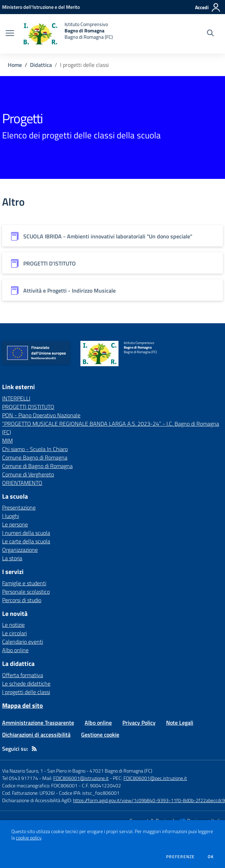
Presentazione (19, 507)
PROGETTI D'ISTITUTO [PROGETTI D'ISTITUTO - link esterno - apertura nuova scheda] (28, 407)
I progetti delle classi (26, 692)
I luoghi (11, 516)
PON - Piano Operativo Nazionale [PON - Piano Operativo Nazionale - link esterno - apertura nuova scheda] (41, 415)
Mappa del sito (23, 705)
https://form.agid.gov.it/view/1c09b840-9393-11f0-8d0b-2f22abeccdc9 (149, 800)
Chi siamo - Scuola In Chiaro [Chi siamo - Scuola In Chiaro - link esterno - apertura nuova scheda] (35, 449)
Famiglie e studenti (24, 583)
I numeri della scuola (26, 533)
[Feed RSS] (34, 749)
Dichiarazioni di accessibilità (36, 735)
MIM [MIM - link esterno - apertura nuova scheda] (7, 441)
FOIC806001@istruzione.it (81, 778)
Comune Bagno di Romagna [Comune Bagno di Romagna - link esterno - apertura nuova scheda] (35, 457)
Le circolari (14, 633)
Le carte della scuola (26, 541)
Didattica (41, 65)
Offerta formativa (23, 675)
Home (15, 65)
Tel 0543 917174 (20, 778)
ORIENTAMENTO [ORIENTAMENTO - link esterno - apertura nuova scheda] (22, 483)
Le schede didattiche (26, 683)
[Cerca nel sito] (210, 34)
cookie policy (29, 838)
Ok (211, 857)
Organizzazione (20, 550)
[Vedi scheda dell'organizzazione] (112, 236)
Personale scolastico (26, 592)
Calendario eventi (23, 642)
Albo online (15, 650)
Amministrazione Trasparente (38, 723)
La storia (12, 558)
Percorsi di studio (22, 600)
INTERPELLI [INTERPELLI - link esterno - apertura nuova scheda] (16, 398)
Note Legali (180, 723)
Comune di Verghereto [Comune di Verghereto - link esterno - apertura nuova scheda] (28, 474)
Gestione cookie (100, 735)
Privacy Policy (139, 723)
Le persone (15, 524)
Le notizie (13, 625)
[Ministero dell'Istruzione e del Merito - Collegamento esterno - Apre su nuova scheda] (41, 7)
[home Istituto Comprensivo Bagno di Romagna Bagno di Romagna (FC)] (67, 34)
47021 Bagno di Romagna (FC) (121, 771)
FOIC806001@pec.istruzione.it (155, 778)
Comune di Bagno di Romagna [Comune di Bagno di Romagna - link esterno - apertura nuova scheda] (37, 466)
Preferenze (180, 857)
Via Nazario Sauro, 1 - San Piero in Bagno (44, 771)
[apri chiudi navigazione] (10, 34)
